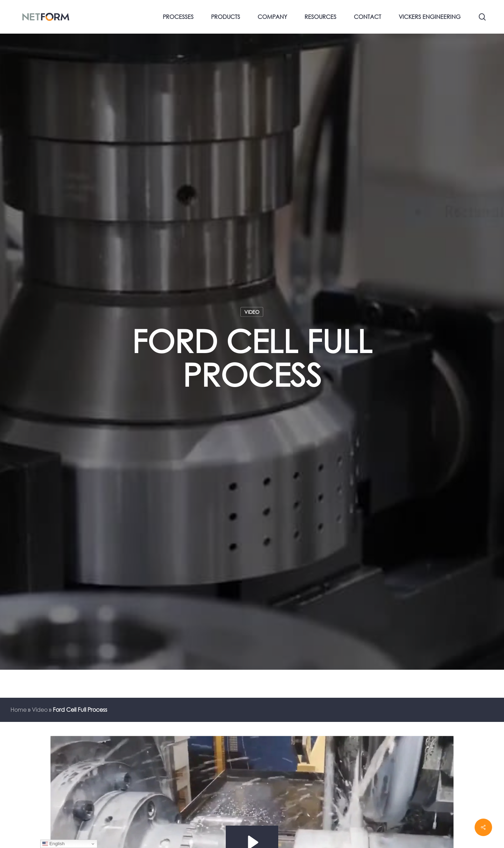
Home (19, 710)
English (53, 844)
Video (252, 312)
